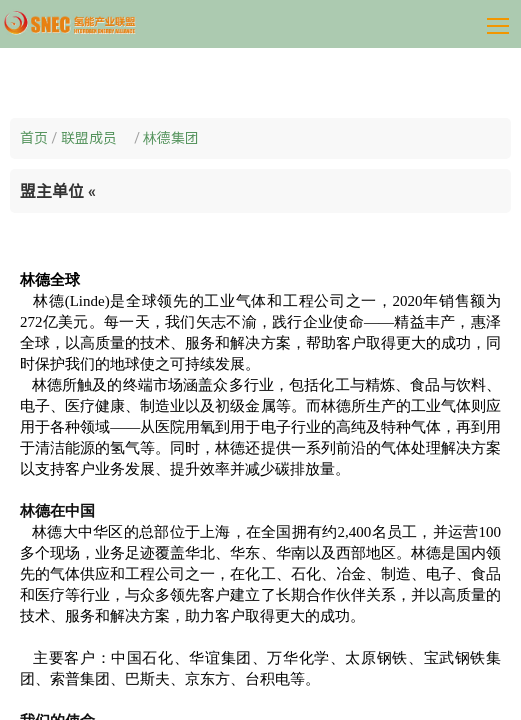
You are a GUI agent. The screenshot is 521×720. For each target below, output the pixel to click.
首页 (34, 138)
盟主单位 (58, 191)
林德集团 (171, 138)
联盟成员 (96, 138)
